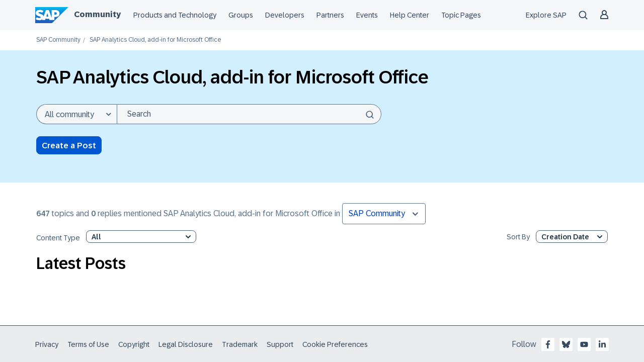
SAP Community (58, 40)
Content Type (58, 238)
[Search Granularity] (76, 114)
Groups (241, 15)
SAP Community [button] (377, 213)
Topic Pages (461, 15)
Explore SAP (546, 15)
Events (367, 15)
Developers (285, 15)
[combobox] (249, 114)
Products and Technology (175, 15)
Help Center (410, 15)
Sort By (518, 237)
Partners (330, 15)
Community (97, 14)
